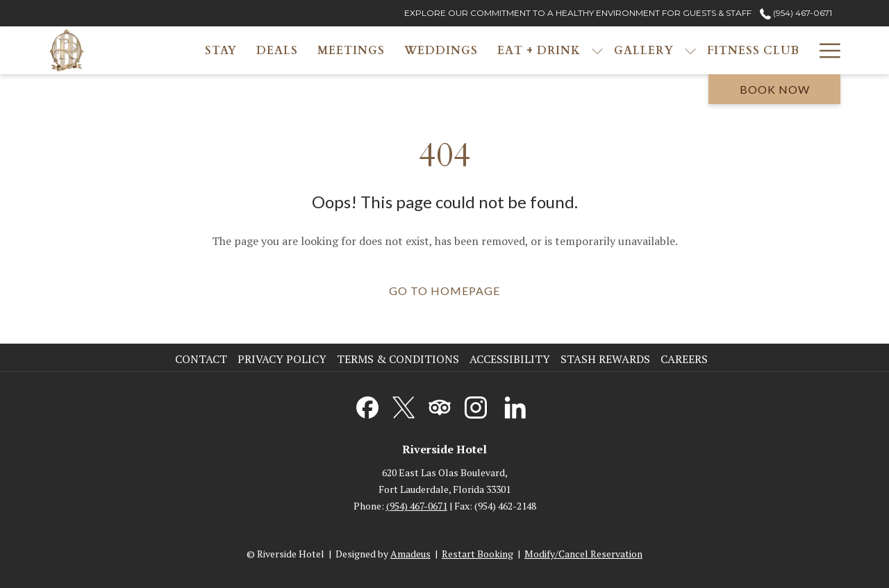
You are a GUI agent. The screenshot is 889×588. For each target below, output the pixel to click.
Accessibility (510, 359)
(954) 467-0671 (417, 506)
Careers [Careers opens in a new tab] (686, 359)
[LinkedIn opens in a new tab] (515, 405)
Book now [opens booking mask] (775, 89)
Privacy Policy (282, 359)
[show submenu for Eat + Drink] (597, 50)
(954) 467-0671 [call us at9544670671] (796, 13)
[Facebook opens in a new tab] (367, 405)
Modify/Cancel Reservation (583, 554)
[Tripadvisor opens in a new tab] (440, 405)
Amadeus (410, 554)
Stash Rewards (605, 359)
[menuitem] (221, 50)
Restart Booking (477, 554)
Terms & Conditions (398, 359)
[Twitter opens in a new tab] (404, 405)
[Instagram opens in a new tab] (476, 405)
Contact (201, 359)
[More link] (825, 50)
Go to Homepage (444, 291)
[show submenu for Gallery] (690, 50)
